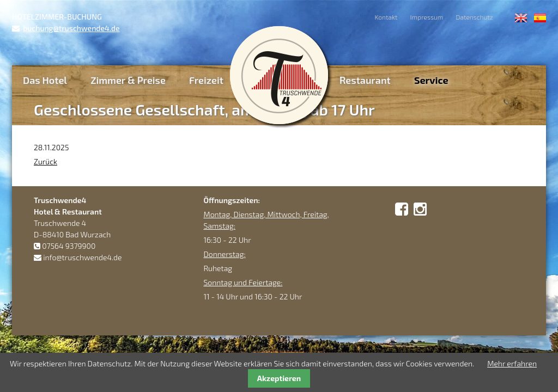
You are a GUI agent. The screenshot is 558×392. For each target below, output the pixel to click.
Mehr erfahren (512, 363)
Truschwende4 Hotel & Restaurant (279, 75)
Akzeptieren (279, 378)
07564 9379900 (69, 246)
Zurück (46, 161)
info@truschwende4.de (82, 257)
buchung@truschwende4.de (71, 28)
